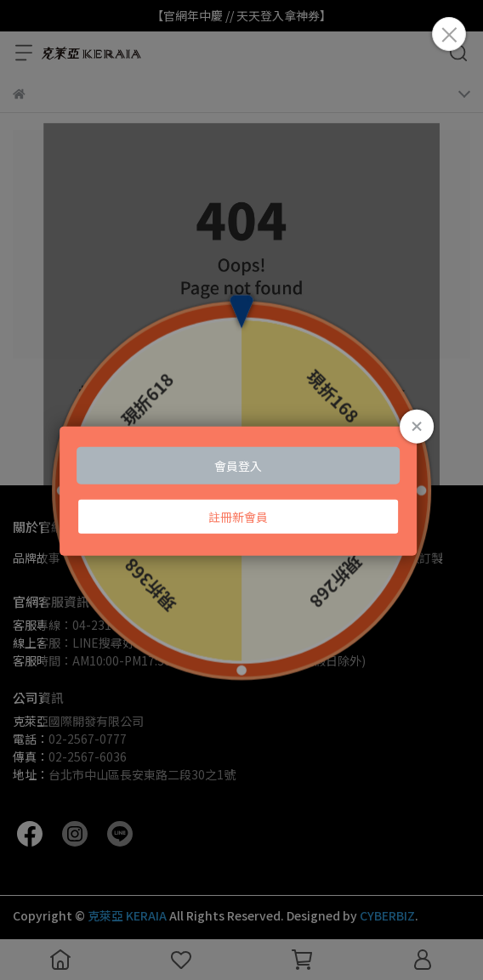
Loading (241, 490)
